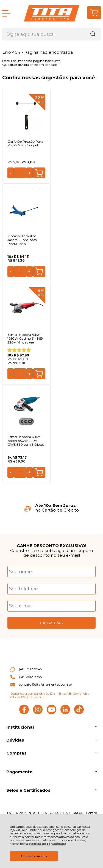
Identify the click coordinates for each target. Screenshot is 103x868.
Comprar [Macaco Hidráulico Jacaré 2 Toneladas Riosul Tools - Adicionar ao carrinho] (39, 272)
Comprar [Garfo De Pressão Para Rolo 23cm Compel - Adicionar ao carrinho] (39, 173)
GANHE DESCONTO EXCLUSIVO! (51, 546)
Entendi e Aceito (34, 856)
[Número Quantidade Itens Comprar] (20, 173)
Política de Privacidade (48, 844)
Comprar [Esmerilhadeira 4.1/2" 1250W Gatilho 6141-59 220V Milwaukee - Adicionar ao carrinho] (39, 374)
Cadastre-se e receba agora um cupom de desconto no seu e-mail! (51, 553)
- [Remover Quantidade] (10, 173)
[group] (52, 508)
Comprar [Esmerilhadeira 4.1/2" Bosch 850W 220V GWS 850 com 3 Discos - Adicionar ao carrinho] (39, 472)
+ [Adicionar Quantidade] (29, 173)
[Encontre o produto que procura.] (93, 34)
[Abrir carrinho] (94, 13)
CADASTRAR (51, 623)
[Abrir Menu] (6, 13)
